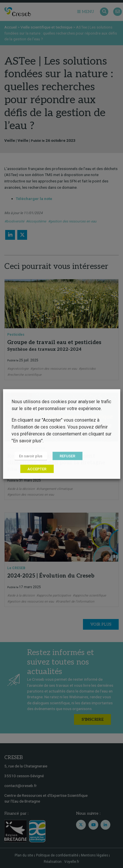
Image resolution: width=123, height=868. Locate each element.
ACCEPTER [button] (37, 469)
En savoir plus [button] (31, 456)
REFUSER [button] (67, 456)
